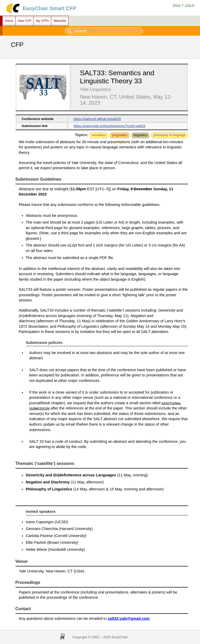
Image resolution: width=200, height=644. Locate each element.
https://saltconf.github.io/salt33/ (97, 119)
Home (9, 21)
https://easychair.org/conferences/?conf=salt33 (109, 126)
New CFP (25, 21)
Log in (190, 5)
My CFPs (42, 21)
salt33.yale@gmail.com (129, 618)
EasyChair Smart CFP (49, 8)
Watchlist (60, 21)
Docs (177, 5)
